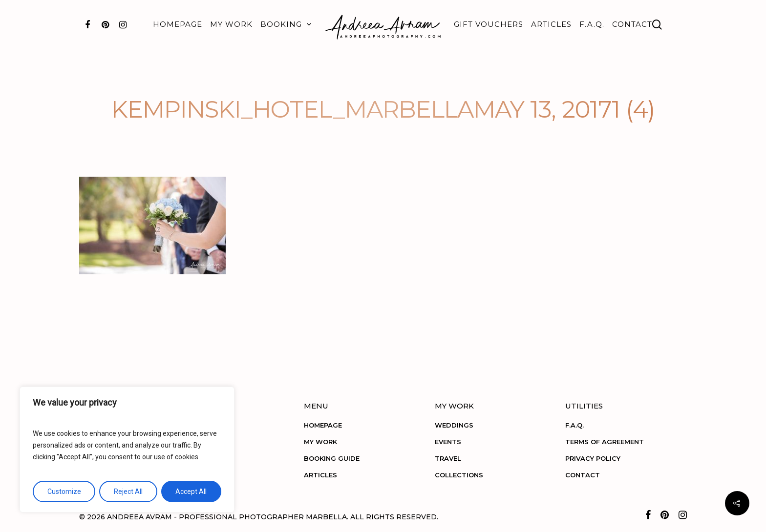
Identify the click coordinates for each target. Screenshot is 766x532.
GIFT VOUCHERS (489, 24)
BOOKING (286, 24)
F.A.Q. (592, 24)
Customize (64, 491)
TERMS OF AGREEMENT (605, 442)
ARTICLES (551, 24)
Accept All (191, 491)
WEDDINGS (454, 425)
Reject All (128, 491)
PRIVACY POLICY (593, 458)
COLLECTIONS (459, 475)
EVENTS (448, 442)
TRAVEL (448, 458)
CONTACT (632, 24)
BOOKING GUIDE (332, 458)
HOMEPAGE (178, 24)
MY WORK (231, 24)
